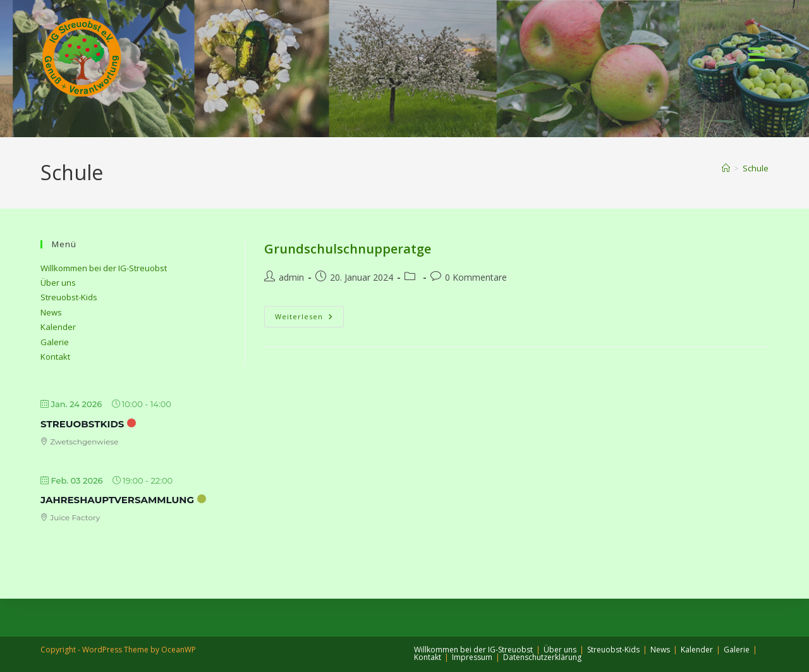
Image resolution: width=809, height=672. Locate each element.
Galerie (55, 342)
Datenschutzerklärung (542, 657)
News (51, 312)
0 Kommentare (476, 277)
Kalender (58, 327)
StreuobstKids (82, 424)
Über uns (58, 283)
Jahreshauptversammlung (117, 500)
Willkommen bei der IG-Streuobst (104, 268)
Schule (756, 168)
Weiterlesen (309, 316)
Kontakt (55, 357)
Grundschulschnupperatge (348, 249)
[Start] (726, 168)
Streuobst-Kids (69, 297)
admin (291, 277)
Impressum (472, 657)
